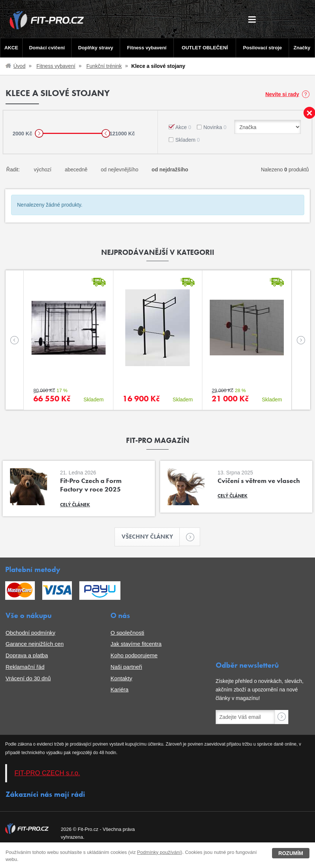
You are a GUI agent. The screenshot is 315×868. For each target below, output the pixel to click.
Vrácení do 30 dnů (28, 678)
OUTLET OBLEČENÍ (205, 48)
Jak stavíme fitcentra (136, 644)
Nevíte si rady (282, 94)
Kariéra (119, 690)
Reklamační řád (25, 667)
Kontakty (121, 678)
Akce (183, 127)
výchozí (42, 170)
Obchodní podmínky (30, 633)
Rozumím (291, 853)
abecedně (76, 170)
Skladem (188, 140)
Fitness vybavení (147, 48)
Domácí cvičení (47, 48)
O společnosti (127, 633)
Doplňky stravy (95, 48)
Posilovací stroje (263, 48)
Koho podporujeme (134, 655)
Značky (302, 48)
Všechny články (151, 537)
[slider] (39, 133)
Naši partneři (126, 667)
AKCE (11, 48)
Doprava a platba (27, 655)
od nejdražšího (170, 170)
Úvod (19, 66)
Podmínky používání (159, 852)
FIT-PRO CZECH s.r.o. (47, 773)
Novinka (215, 127)
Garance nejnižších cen (35, 644)
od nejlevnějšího (120, 170)
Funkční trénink (104, 66)
